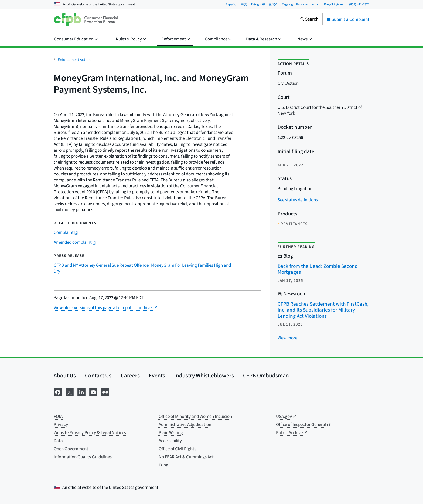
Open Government (71, 449)
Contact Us (98, 376)
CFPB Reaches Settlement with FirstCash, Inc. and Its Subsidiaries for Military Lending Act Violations (323, 310)
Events (157, 376)
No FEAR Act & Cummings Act (186, 457)
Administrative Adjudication (185, 425)
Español (231, 4)
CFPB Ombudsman (266, 376)
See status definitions (298, 200)
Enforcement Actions (75, 60)
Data (58, 441)
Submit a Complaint (348, 19)
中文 (244, 4)
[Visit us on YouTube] (93, 392)
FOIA (58, 417)
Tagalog (287, 4)
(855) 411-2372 (359, 4)
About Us (65, 376)
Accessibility (170, 441)
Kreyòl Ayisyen (334, 4)
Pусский (302, 4)
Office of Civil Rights (177, 449)
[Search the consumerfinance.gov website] (309, 20)
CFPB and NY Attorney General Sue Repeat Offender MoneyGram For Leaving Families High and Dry (142, 268)
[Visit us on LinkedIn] (81, 392)
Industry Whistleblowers (204, 376)
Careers (130, 376)
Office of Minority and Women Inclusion (195, 417)
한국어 (274, 4)
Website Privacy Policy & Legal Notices (90, 433)
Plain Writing (171, 433)
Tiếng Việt (258, 4)
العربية (316, 4)
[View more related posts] (287, 338)
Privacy (61, 425)
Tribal (164, 465)
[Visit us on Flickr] (105, 392)
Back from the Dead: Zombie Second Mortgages (318, 269)
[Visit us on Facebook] (58, 392)
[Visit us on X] (70, 392)
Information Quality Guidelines (83, 457)
